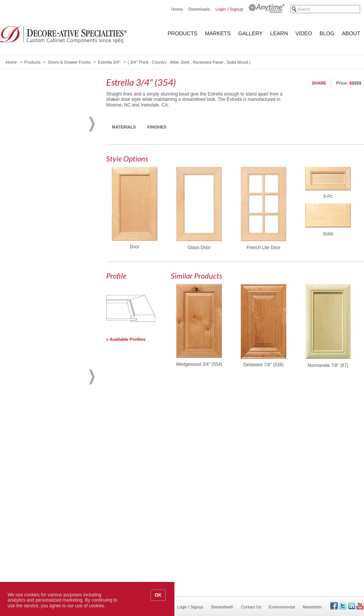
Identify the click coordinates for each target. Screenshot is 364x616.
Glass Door (199, 248)
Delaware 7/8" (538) (264, 365)
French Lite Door (263, 248)
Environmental (282, 607)
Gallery (250, 33)
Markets (218, 33)
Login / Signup (229, 9)
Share (319, 83)
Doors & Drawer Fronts (69, 62)
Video (304, 33)
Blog (327, 33)
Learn (279, 33)
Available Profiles (128, 339)
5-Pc (328, 196)
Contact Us (251, 607)
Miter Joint (180, 62)
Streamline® (222, 607)
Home (177, 9)
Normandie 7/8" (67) (328, 365)
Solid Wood (237, 62)
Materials (124, 127)
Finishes (157, 127)
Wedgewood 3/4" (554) (199, 364)
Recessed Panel (208, 62)
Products (183, 33)
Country (159, 62)
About (351, 33)
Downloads (199, 9)
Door (135, 247)
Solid (328, 234)
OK (158, 595)
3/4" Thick (139, 62)
